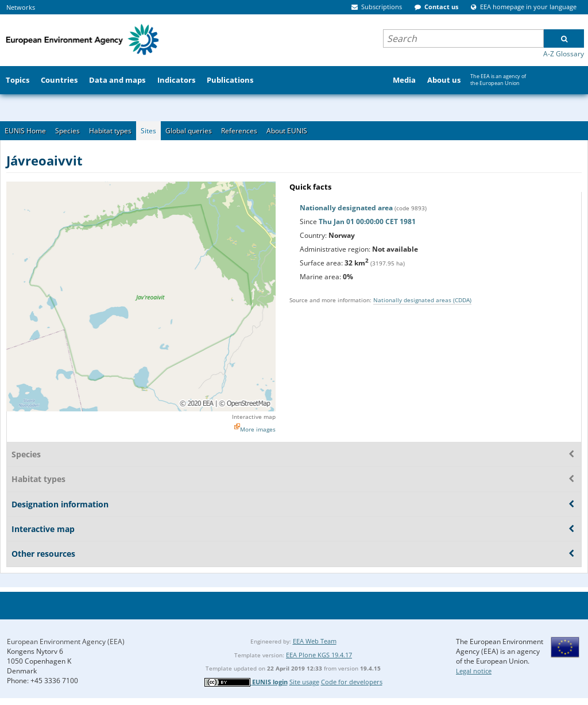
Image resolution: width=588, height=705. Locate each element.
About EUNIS (287, 131)
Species (67, 131)
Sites (148, 131)
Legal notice (474, 671)
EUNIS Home (25, 131)
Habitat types (110, 131)
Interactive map (254, 417)
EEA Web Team (315, 641)
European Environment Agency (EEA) (66, 642)
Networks (21, 7)
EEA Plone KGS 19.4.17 (319, 655)
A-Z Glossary (564, 54)
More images (258, 429)
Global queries (189, 131)
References (239, 131)
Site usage (304, 682)
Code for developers (352, 682)
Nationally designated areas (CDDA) (422, 300)
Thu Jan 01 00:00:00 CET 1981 (367, 221)
